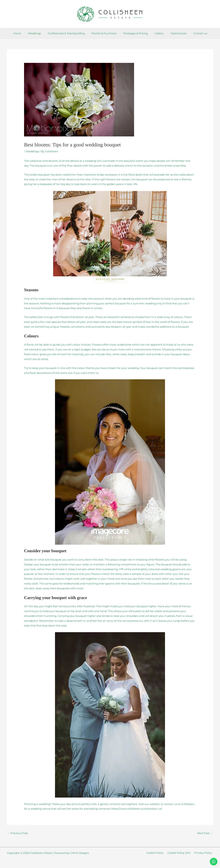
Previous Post (18, 833)
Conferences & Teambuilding (69, 33)
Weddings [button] (39, 33)
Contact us (194, 33)
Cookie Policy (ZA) (181, 853)
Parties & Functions (105, 33)
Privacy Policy (204, 853)
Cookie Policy (159, 853)
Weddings (32, 151)
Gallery (157, 33)
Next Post (205, 833)
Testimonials (174, 33)
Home (23, 33)
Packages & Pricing (135, 33)
